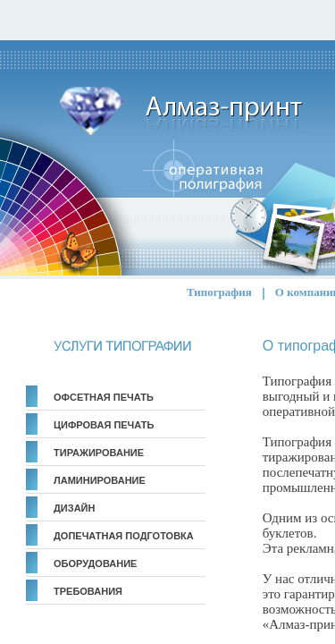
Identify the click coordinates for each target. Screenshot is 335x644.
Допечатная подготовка (124, 536)
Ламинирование (100, 480)
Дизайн (74, 508)
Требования (88, 591)
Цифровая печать (104, 425)
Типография (219, 292)
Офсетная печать (104, 397)
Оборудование (95, 563)
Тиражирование (99, 453)
